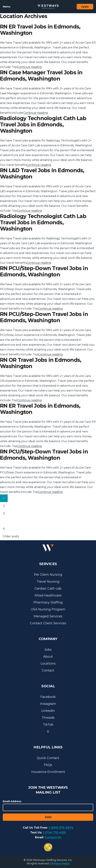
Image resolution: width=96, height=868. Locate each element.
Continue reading (30, 67)
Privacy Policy (60, 863)
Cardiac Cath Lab (48, 589)
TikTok (48, 725)
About (48, 657)
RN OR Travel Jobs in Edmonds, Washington (41, 363)
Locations (48, 663)
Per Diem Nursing (48, 575)
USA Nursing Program (48, 609)
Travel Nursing (48, 582)
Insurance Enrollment (48, 772)
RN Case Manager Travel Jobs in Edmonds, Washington (41, 76)
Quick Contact (48, 758)
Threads (48, 718)
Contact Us (53, 837)
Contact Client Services (48, 623)
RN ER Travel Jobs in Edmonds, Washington (40, 30)
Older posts (11, 536)
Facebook (48, 697)
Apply (85, 7)
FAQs (48, 765)
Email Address (12, 801)
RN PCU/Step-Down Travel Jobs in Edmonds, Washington (44, 271)
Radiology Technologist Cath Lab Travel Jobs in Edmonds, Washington (43, 125)
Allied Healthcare (48, 595)
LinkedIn (48, 711)
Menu (7, 7)
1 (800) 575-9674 (61, 828)
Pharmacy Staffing (48, 602)
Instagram (48, 704)
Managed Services (48, 616)
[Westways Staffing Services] (48, 7)
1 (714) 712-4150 (54, 832)
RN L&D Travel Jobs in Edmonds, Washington (42, 174)
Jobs (48, 650)
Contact (48, 670)
